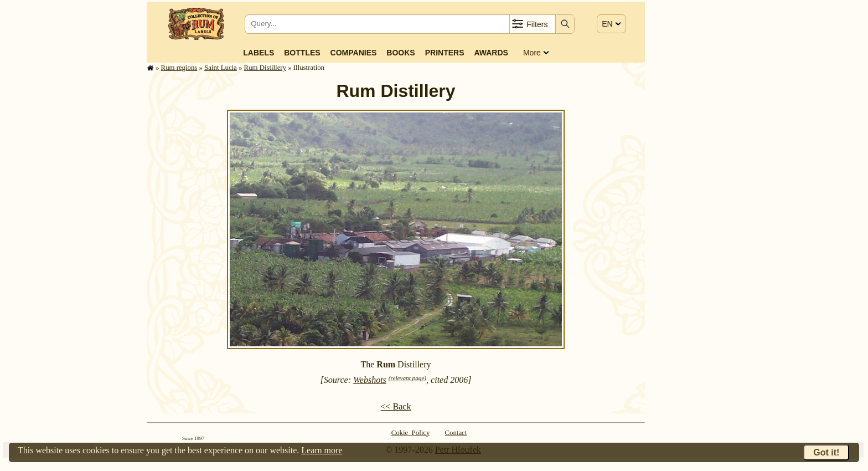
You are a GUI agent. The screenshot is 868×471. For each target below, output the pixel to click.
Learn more (322, 450)
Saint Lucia (221, 68)
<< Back (396, 406)
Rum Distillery (265, 68)
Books (401, 53)
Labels (259, 53)
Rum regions (179, 68)
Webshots (370, 380)
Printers (445, 53)
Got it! (826, 452)
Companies (354, 53)
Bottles (302, 53)
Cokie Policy (411, 433)
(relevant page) (407, 378)
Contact (456, 433)
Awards (491, 53)
